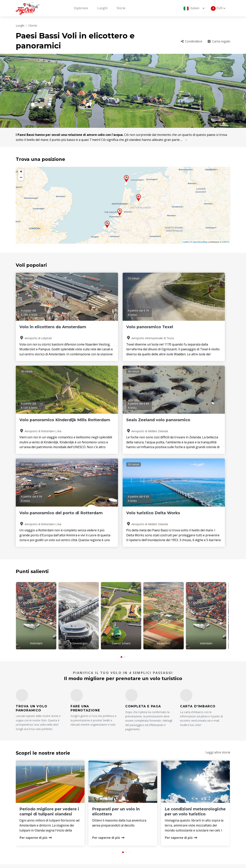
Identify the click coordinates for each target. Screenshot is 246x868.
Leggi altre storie (218, 658)
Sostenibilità (187, 826)
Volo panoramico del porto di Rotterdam (122, 422)
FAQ (181, 807)
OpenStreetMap (200, 242)
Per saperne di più (36, 743)
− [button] (21, 178)
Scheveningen (79, 550)
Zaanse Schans (121, 550)
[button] (121, 563)
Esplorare (81, 8)
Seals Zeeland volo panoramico (39, 422)
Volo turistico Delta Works (192, 420)
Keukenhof (164, 550)
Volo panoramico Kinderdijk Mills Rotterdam (194, 329)
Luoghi (102, 8)
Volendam (36, 550)
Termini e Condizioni (143, 826)
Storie (121, 8)
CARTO (226, 242)
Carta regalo (219, 41)
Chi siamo (135, 807)
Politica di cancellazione (195, 820)
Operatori (135, 820)
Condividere (192, 41)
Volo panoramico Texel (116, 327)
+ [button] (21, 172)
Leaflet (186, 242)
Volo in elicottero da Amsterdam (40, 329)
